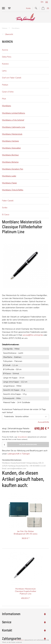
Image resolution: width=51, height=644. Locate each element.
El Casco (6, 215)
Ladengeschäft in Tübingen (19, 454)
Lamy (4, 71)
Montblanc (16, 28)
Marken (5, 28)
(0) (44, 8)
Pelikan (5, 85)
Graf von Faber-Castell (12, 78)
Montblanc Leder (9, 176)
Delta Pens (7, 57)
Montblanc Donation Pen (13, 169)
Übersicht (9, 34)
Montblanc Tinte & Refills (13, 190)
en (42, 2)
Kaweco (5, 64)
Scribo (5, 208)
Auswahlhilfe (43, 422)
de (47, 2)
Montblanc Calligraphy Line (14, 127)
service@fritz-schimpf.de (33, 335)
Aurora (5, 50)
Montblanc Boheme (10, 162)
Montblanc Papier (9, 183)
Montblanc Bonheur (10, 155)
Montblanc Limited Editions (14, 113)
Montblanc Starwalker (11, 148)
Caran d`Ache (8, 92)
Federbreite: (9, 416)
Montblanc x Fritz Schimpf (13, 120)
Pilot (4, 99)
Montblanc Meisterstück (12, 134)
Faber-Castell (8, 201)
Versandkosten (22, 437)
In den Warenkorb (28, 445)
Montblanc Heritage (10, 141)
